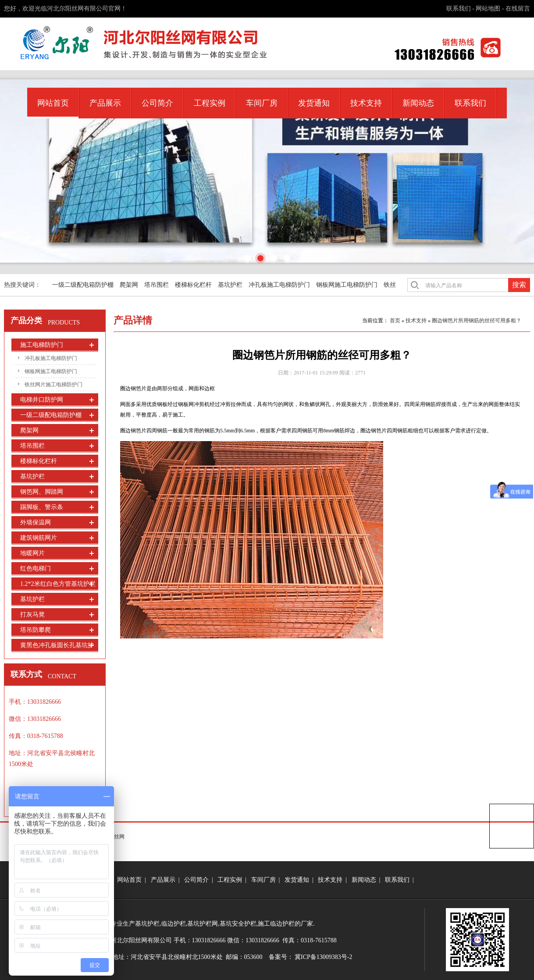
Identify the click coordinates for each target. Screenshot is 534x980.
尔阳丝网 (114, 837)
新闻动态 (418, 103)
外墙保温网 (36, 522)
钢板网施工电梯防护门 (347, 285)
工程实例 (210, 103)
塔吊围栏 (157, 285)
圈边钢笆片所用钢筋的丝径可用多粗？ (477, 321)
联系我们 (459, 9)
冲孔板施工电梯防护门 (279, 285)
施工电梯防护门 (42, 345)
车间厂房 (262, 103)
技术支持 (366, 103)
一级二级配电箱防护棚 (83, 285)
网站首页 (53, 103)
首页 (395, 321)
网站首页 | (133, 880)
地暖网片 (32, 553)
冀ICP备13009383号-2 (323, 957)
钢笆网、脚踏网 (42, 492)
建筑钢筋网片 (39, 538)
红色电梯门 (36, 568)
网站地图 (488, 9)
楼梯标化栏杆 (193, 285)
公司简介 (157, 103)
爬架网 (129, 285)
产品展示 (105, 103)
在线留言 (518, 9)
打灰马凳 (32, 615)
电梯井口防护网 (42, 400)
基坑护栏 (230, 285)
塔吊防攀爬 (36, 630)
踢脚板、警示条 (42, 507)
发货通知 (314, 103)
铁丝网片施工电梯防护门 (53, 385)
